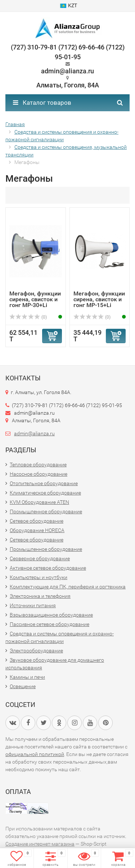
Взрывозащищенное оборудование (51, 615)
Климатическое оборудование (45, 493)
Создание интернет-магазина (40, 844)
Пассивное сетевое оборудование (49, 624)
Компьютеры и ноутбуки (39, 577)
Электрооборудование (36, 651)
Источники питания (33, 605)
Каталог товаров (42, 103)
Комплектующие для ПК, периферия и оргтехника (68, 587)
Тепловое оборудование (38, 465)
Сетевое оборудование (37, 521)
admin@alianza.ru (34, 433)
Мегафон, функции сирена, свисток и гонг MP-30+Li (35, 299)
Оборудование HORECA (37, 530)
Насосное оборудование (39, 474)
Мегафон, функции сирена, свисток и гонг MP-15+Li (99, 299)
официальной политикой (35, 754)
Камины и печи (27, 677)
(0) (28, 317)
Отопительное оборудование (44, 483)
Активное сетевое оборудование (48, 568)
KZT (69, 5)
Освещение (23, 686)
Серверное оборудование (40, 558)
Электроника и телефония (40, 596)
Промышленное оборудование (46, 511)
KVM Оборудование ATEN (39, 502)
